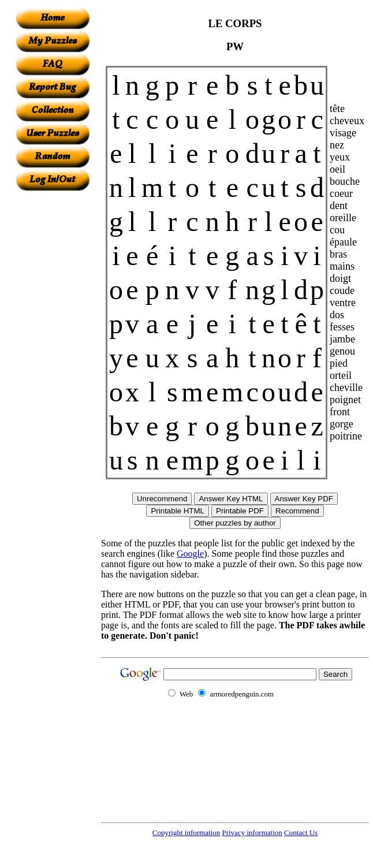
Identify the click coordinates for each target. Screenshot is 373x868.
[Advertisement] (53, 364)
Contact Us (301, 832)
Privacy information (252, 832)
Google (190, 554)
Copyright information (186, 832)
